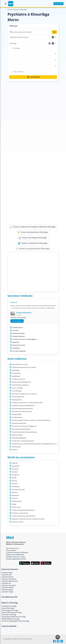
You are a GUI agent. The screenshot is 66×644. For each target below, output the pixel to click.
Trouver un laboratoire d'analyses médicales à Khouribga (33, 227)
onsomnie (15, 330)
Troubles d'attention (19, 336)
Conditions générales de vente (16, 559)
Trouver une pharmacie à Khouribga (33, 232)
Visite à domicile (18, 72)
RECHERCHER (33, 77)
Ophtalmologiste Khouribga (11, 619)
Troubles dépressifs (18, 397)
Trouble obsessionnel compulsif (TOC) (23, 516)
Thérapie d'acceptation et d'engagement (24, 426)
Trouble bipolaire (17, 417)
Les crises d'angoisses (19, 351)
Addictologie (16, 370)
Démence (15, 450)
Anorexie (15, 472)
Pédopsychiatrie (17, 501)
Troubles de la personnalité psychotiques (24, 432)
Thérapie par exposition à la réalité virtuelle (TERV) (27, 403)
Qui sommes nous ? (12, 548)
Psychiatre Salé (6, 575)
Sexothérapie (16, 376)
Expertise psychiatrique (19, 423)
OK (54, 32)
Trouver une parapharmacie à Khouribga (33, 249)
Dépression (15, 495)
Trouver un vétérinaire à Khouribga (33, 243)
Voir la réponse (17, 321)
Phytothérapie (16, 447)
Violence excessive (18, 522)
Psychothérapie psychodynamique (22, 408)
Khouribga (16, 48)
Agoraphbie (15, 466)
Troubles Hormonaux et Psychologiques (25, 339)
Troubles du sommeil (18, 379)
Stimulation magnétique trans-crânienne (24, 394)
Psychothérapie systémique (20, 385)
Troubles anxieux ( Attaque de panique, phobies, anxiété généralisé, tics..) (34, 444)
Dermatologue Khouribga (10, 610)
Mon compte (59, 4)
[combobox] (33, 37)
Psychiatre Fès (6, 583)
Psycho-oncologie (17, 388)
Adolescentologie (17, 435)
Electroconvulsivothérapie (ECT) (22, 382)
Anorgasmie (16, 475)
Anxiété (14, 478)
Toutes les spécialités (9, 626)
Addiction (15, 463)
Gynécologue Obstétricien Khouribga (14, 617)
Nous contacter (11, 550)
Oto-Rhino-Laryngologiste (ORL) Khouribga (15, 621)
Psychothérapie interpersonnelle (22, 411)
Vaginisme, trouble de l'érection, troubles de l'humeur (28, 519)
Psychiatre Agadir (7, 590)
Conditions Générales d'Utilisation (17, 552)
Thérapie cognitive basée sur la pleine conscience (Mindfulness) (31, 420)
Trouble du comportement (20, 513)
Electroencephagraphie (19, 438)
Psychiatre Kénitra (7, 577)
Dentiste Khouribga (8, 608)
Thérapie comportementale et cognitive (24, 367)
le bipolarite (16, 348)
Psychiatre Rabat (7, 573)
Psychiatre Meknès (8, 587)
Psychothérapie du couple (20, 364)
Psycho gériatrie (17, 400)
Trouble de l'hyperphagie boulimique (23, 510)
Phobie (14, 504)
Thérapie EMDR (17, 414)
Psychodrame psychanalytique (21, 429)
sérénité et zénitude (19, 333)
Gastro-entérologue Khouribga (12, 612)
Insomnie (15, 498)
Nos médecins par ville (9, 597)
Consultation (16, 487)
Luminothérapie (17, 391)
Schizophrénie (16, 373)
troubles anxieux (18, 327)
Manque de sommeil (19, 345)
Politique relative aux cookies (16, 557)
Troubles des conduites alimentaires (23, 441)
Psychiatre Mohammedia (10, 581)
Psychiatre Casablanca (9, 579)
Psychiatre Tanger (7, 592)
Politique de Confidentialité (15, 555)
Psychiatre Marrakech (9, 585)
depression (16, 342)
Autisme (14, 481)
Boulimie (15, 484)
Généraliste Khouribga (9, 615)
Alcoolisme (15, 469)
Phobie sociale (16, 507)
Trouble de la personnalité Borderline (23, 406)
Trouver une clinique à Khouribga (33, 238)
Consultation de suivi (18, 489)
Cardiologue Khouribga (9, 606)
